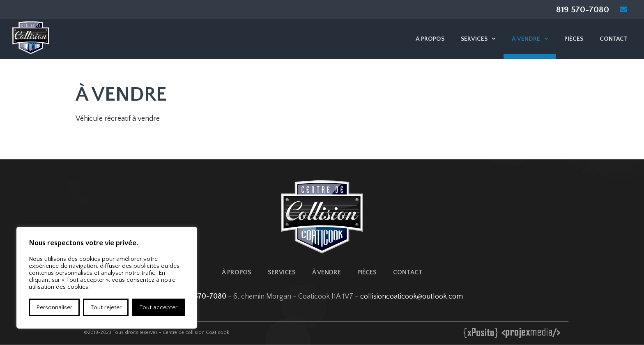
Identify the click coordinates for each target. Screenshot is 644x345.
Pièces (574, 39)
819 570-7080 (583, 10)
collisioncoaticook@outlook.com (412, 297)
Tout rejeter (106, 307)
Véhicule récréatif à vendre (118, 119)
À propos (430, 39)
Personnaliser (54, 307)
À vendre (526, 39)
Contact (614, 39)
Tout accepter (158, 307)
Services (474, 39)
